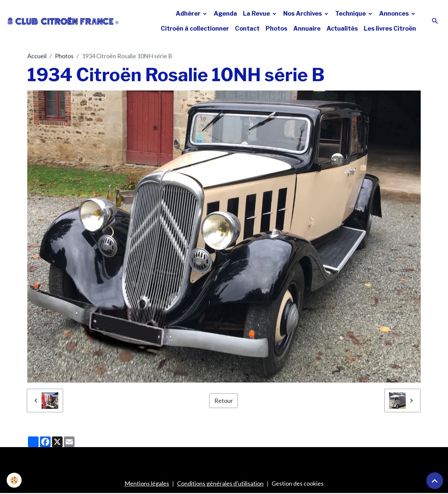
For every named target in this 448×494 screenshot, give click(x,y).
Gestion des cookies (298, 483)
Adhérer (189, 13)
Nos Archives (303, 13)
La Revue (257, 13)
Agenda (225, 13)
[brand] (63, 21)
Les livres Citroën (390, 28)
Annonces (395, 13)
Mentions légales (147, 483)
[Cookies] (14, 480)
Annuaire (307, 28)
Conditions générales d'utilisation (220, 483)
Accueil (37, 56)
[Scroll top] (435, 481)
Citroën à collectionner (195, 28)
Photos (276, 28)
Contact (247, 28)
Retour (224, 401)
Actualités (342, 28)
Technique (351, 13)
